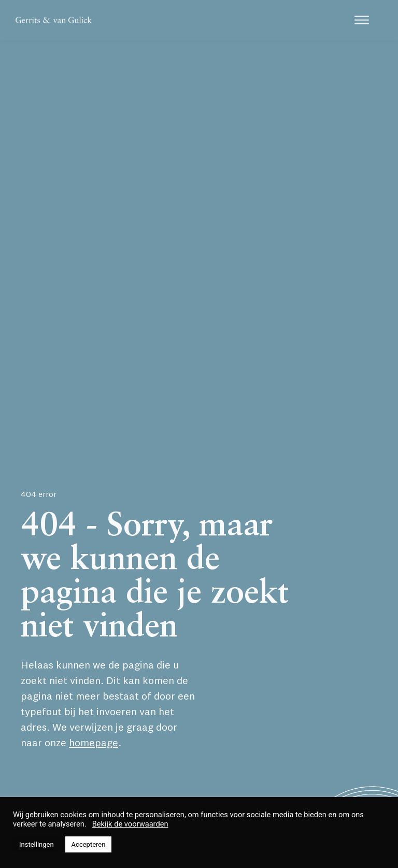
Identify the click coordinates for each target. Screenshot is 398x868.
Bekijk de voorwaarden (130, 824)
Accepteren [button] (89, 844)
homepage (94, 742)
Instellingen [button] (37, 844)
